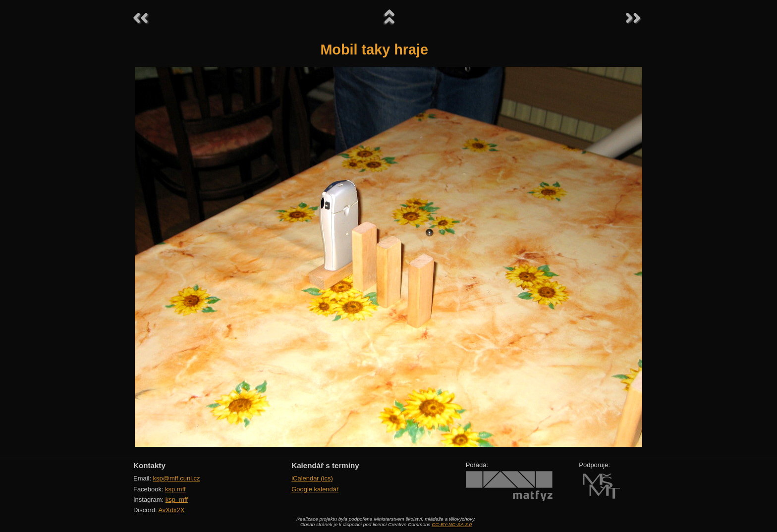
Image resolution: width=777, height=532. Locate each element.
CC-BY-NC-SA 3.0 (452, 524)
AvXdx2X (171, 510)
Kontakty (149, 465)
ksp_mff (177, 500)
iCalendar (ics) (312, 478)
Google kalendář (315, 489)
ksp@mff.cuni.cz (177, 478)
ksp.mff (175, 489)
